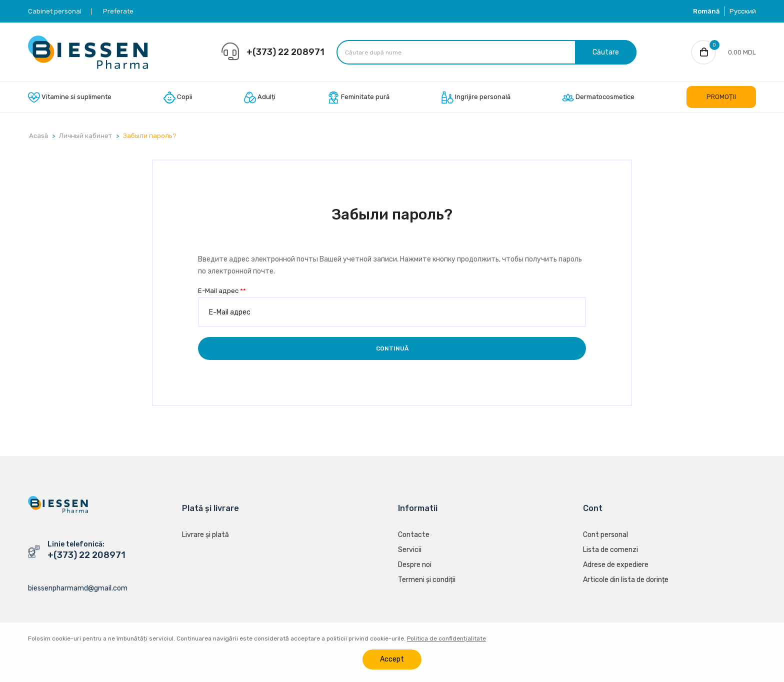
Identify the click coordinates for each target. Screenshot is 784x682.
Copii (178, 97)
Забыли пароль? (150, 136)
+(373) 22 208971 (285, 52)
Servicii (410, 550)
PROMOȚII (721, 97)
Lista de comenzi (610, 550)
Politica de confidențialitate (446, 638)
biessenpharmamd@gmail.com (78, 588)
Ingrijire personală (476, 97)
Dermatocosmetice (598, 97)
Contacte (414, 535)
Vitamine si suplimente (70, 97)
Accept (392, 659)
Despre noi (415, 565)
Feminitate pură (358, 97)
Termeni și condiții (427, 580)
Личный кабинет (85, 136)
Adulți (260, 97)
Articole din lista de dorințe (626, 580)
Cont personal (605, 535)
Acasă (38, 136)
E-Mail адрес (222, 291)
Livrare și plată (205, 535)
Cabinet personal (55, 11)
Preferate (118, 11)
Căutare (606, 52)
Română (706, 11)
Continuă (392, 348)
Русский (743, 11)
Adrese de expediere (616, 565)
